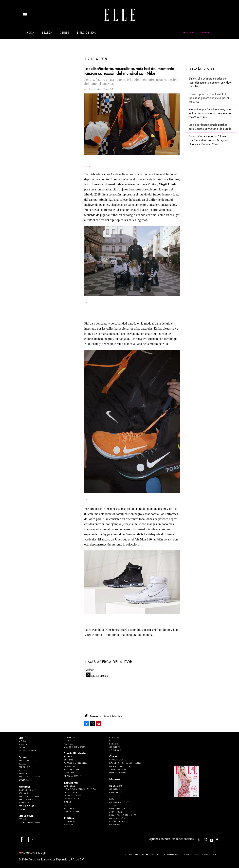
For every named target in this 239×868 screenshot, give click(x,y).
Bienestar (25, 803)
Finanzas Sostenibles (123, 815)
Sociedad (115, 750)
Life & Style (26, 816)
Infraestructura (120, 766)
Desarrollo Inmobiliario (125, 763)
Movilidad (116, 812)
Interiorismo (118, 773)
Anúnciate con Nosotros (201, 854)
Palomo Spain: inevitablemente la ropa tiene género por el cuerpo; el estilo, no (209, 98)
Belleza (47, 33)
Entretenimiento (29, 822)
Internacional (73, 796)
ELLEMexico (199, 840)
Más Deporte (72, 770)
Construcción (119, 760)
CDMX (113, 741)
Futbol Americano (76, 763)
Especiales (116, 792)
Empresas (70, 786)
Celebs (64, 33)
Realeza (23, 764)
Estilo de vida (86, 33)
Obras (68, 802)
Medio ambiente (119, 802)
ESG (66, 805)
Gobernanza (117, 809)
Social (114, 805)
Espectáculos (27, 761)
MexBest (24, 787)
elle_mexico (208, 839)
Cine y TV (69, 741)
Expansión (71, 783)
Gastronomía (27, 790)
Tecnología (72, 799)
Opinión (115, 747)
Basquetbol (71, 766)
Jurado (23, 809)
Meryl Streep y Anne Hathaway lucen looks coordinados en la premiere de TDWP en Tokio (210, 113)
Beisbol (69, 760)
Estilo (23, 819)
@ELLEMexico (99, 675)
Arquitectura (118, 770)
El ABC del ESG (118, 822)
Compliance (172, 854)
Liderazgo (116, 786)
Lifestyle (69, 773)
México (69, 825)
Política (69, 818)
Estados (115, 744)
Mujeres (69, 808)
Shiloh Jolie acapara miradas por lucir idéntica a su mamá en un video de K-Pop (210, 83)
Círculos (24, 767)
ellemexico (215, 839)
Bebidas (23, 793)
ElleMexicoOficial (220, 839)
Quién (23, 757)
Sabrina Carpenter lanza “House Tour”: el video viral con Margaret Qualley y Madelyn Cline (208, 140)
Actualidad (116, 783)
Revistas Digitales (196, 33)
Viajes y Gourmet (30, 777)
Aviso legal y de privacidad (142, 854)
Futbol (68, 757)
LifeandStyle (72, 812)
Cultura (24, 780)
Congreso (116, 737)
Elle (21, 738)
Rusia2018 (97, 59)
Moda (30, 33)
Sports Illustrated (76, 753)
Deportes (70, 737)
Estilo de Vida (27, 806)
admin (90, 670)
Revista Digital (73, 776)
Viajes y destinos (30, 796)
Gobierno (70, 822)
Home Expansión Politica (80, 789)
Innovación (117, 818)
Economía (71, 792)
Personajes (26, 800)
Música (68, 744)
